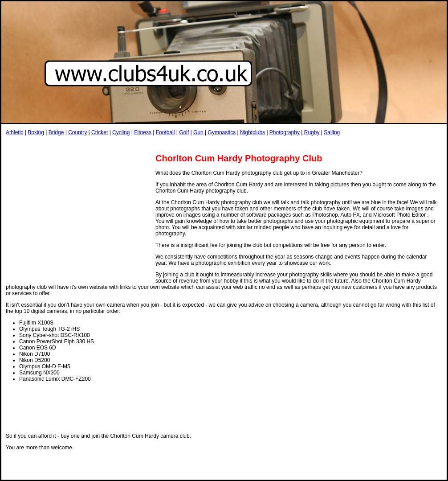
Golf (184, 132)
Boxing (36, 132)
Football (165, 132)
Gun (198, 132)
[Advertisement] (168, 144)
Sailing (332, 132)
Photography (285, 132)
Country (77, 132)
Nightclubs (253, 132)
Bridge (56, 132)
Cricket (100, 132)
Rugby (312, 132)
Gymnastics (222, 132)
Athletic (14, 132)
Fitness (143, 132)
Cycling (121, 132)
